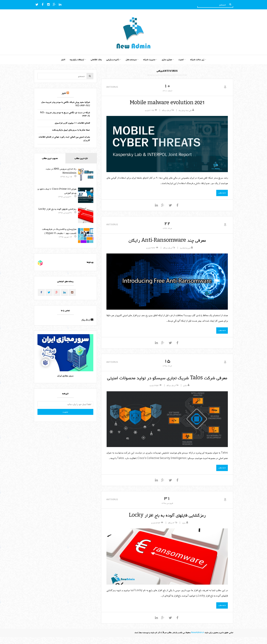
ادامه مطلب (222, 193)
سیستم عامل (131, 60)
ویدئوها (90, 262)
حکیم (185, 393)
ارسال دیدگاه (166, 111)
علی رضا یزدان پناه (185, 111)
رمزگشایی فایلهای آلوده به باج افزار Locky (167, 522)
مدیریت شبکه (149, 60)
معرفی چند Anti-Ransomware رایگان (167, 240)
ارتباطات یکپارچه (77, 60)
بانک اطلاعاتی (96, 60)
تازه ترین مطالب (81, 158)
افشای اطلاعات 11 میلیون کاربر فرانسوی (72, 123)
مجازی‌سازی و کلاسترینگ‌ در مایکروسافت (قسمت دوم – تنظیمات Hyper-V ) (59, 231)
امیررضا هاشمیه (185, 248)
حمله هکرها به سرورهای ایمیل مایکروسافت (71, 130)
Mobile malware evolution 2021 (167, 103)
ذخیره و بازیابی (113, 60)
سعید (184, 530)
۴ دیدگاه (171, 530)
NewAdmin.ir (198, 640)
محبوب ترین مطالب (50, 158)
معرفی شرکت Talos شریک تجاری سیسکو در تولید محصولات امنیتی (167, 381)
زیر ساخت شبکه (197, 60)
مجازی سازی (167, 60)
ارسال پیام (87, 320)
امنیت (181, 60)
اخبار (63, 60)
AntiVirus (112, 87)
